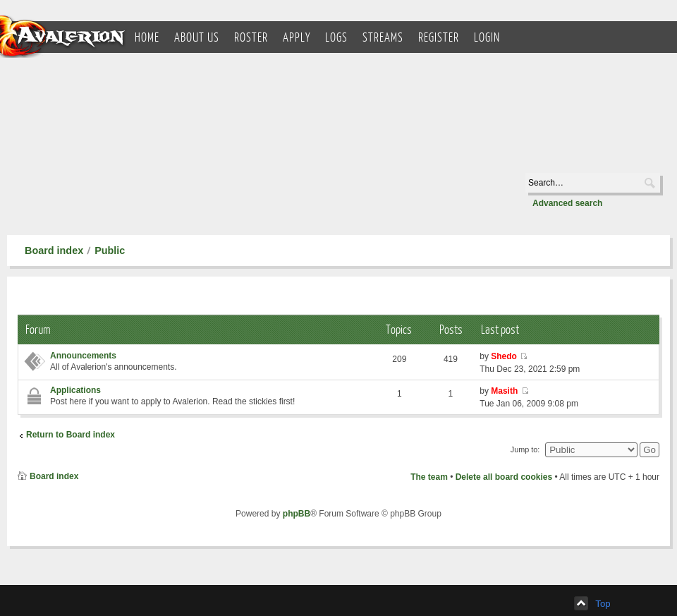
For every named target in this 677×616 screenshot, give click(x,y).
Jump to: (525, 449)
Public (110, 250)
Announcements (83, 356)
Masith (504, 391)
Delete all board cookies (504, 477)
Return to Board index (71, 435)
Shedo (504, 356)
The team (429, 477)
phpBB (297, 514)
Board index (54, 250)
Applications (75, 390)
